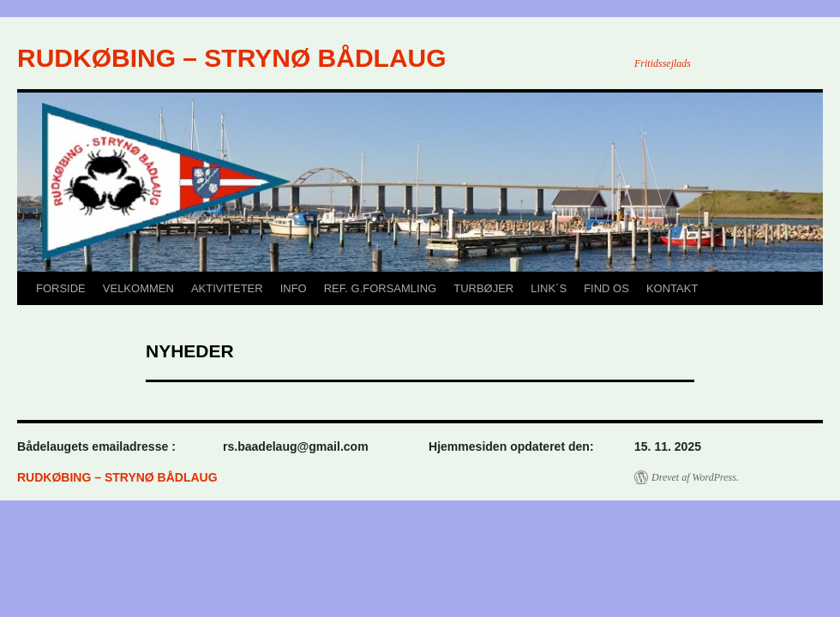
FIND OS (606, 288)
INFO (294, 288)
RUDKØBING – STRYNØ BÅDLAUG (232, 58)
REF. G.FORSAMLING (380, 288)
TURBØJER (483, 288)
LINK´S (549, 288)
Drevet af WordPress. (695, 477)
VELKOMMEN (138, 288)
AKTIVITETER (227, 288)
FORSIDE (61, 288)
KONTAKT (672, 288)
